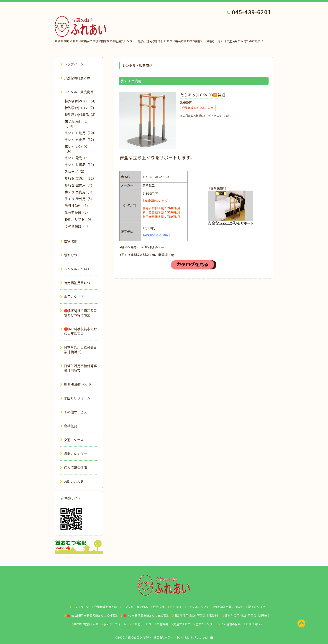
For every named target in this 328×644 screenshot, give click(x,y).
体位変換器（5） (77, 212)
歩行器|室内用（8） (79, 185)
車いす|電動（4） (78, 158)
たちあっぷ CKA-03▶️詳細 (203, 95)
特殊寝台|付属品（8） (81, 114)
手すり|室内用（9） (79, 192)
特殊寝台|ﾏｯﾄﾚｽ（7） (80, 108)
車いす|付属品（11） (80, 165)
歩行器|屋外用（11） (80, 178)
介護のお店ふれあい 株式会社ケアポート (152, 637)
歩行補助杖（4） (77, 205)
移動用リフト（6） (79, 219)
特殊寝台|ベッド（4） (81, 101)
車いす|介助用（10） (80, 133)
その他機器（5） (77, 226)
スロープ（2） (76, 171)
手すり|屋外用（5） (79, 199)
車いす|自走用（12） (80, 139)
